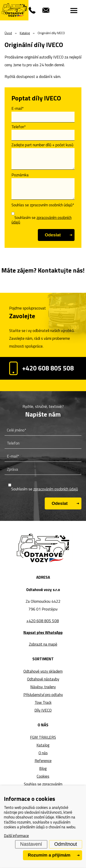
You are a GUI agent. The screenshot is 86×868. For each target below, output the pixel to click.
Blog (43, 768)
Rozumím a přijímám (49, 855)
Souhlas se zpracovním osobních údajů (43, 205)
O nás (43, 753)
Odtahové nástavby (43, 679)
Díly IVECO (43, 710)
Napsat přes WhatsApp (43, 633)
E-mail (18, 108)
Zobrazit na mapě (43, 644)
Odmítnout (66, 844)
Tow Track (43, 702)
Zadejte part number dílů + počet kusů (42, 145)
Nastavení (31, 844)
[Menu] (74, 10)
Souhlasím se (42, 220)
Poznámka (20, 175)
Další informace (16, 836)
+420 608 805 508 (42, 368)
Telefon (19, 127)
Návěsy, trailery (43, 687)
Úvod (8, 33)
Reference (43, 761)
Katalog (43, 745)
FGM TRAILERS (43, 737)
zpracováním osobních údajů (42, 220)
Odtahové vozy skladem (43, 671)
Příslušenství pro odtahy (43, 695)
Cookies (43, 776)
